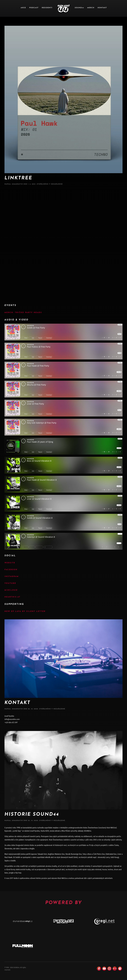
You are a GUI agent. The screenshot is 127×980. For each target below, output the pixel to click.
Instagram (12, 577)
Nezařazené (57, 184)
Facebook (11, 570)
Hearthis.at (12, 597)
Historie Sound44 (32, 814)
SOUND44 (79, 8)
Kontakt (102, 8)
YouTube (10, 583)
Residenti (47, 8)
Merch (91, 8)
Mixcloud (11, 590)
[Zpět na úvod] (64, 8)
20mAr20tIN (17, 184)
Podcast (34, 8)
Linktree (18, 178)
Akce (23, 8)
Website (10, 563)
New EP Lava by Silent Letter (25, 611)
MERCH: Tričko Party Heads (23, 313)
